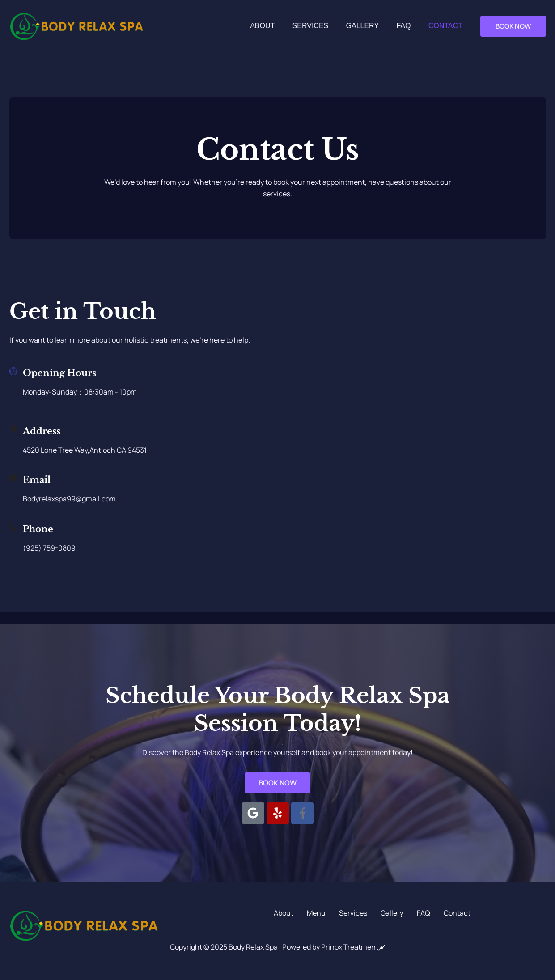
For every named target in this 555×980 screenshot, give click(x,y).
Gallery (371, 26)
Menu (316, 913)
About (277, 26)
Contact (447, 26)
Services (322, 26)
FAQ (408, 26)
